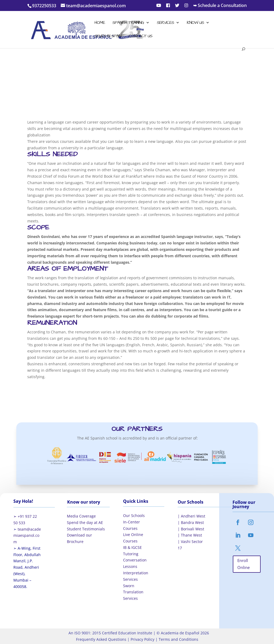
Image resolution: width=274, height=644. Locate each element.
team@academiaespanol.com (27, 536)
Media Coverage (81, 516)
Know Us (195, 23)
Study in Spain (108, 36)
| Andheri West (191, 516)
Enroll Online (243, 564)
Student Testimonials (86, 529)
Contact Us (140, 36)
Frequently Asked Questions (101, 639)
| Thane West (190, 535)
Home (100, 23)
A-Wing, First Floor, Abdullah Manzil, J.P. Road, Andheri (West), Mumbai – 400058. (27, 567)
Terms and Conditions (178, 639)
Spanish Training (128, 23)
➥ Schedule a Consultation (220, 6)
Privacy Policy (142, 639)
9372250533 (44, 6)
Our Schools (134, 515)
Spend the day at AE (85, 522)
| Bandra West (191, 522)
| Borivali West (191, 529)
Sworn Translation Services (133, 592)
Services (165, 23)
